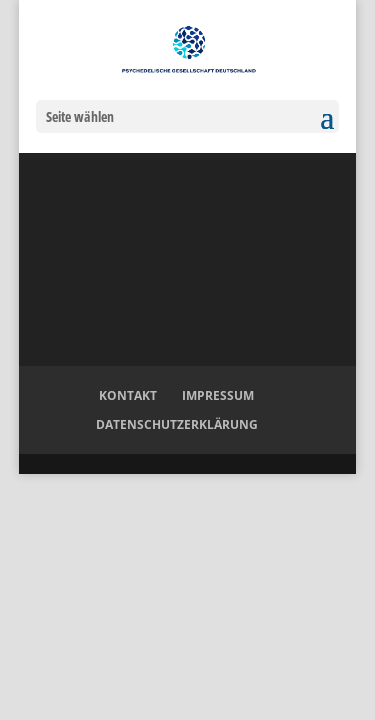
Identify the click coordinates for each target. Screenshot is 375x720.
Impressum (218, 395)
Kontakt (128, 395)
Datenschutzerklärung (177, 424)
